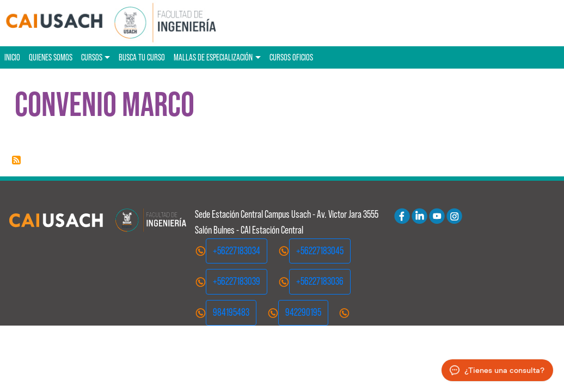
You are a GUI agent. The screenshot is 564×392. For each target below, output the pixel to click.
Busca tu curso (142, 57)
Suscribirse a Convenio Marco (16, 160)
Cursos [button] (92, 57)
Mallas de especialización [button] (213, 57)
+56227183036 (320, 281)
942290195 (303, 312)
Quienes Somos (51, 57)
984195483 (231, 312)
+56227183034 (237, 251)
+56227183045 (320, 251)
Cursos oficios (291, 57)
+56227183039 (237, 281)
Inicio (12, 57)
